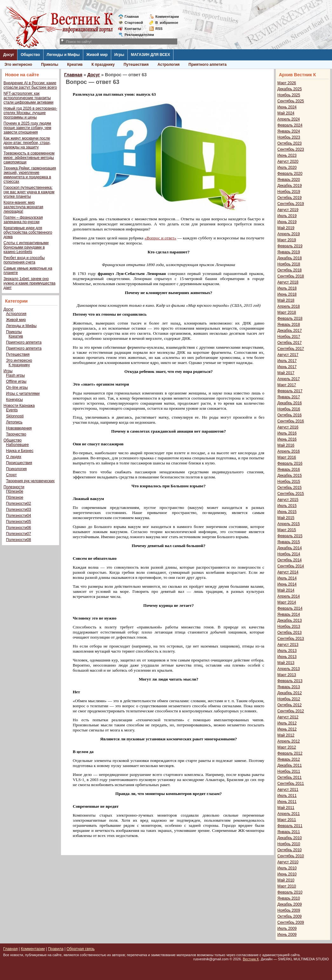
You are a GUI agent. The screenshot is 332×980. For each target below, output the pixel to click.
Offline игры (16, 381)
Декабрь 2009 (290, 904)
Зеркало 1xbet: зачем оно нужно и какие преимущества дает (29, 283)
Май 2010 (286, 880)
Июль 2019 (287, 216)
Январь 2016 (289, 469)
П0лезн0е (15, 491)
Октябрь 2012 (290, 705)
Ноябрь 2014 (289, 554)
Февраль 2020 (290, 174)
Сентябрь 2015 (291, 494)
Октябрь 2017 (290, 343)
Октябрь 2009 (290, 916)
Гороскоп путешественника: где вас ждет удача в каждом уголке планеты (29, 192)
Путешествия (136, 65)
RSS (159, 29)
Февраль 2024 (290, 125)
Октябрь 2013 (290, 633)
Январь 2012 (289, 759)
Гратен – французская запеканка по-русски (23, 220)
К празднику (103, 65)
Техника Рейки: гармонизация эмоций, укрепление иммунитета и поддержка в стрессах (30, 175)
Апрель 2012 (289, 741)
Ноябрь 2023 (289, 137)
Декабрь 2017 (290, 331)
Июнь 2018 (287, 294)
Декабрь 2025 (290, 89)
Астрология (169, 65)
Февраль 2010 (290, 892)
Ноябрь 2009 (289, 910)
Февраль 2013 (290, 681)
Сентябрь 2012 (291, 711)
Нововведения (19, 428)
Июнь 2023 (287, 155)
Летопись (14, 422)
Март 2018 (287, 312)
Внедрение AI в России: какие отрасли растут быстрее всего (30, 85)
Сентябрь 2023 (291, 149)
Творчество (16, 434)
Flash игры (15, 375)
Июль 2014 (287, 578)
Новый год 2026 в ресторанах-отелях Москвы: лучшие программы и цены (30, 113)
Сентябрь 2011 (291, 784)
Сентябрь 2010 (291, 856)
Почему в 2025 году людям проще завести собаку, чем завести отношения (27, 128)
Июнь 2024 (287, 107)
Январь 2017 (289, 397)
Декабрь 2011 (290, 765)
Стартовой (134, 23)
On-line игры (17, 387)
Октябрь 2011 (290, 778)
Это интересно (18, 65)
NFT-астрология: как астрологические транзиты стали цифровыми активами (28, 98)
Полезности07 (19, 534)
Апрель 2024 (289, 119)
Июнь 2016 (287, 439)
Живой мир (97, 55)
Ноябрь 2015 (289, 482)
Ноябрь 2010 (289, 844)
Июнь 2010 (287, 874)
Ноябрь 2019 (289, 192)
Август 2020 (288, 161)
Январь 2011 (289, 832)
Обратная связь (80, 949)
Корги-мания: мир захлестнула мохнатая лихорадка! (23, 207)
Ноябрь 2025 (289, 95)
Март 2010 (287, 886)
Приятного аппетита (207, 65)
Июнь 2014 (287, 584)
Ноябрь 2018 (289, 264)
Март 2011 (287, 820)
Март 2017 (287, 385)
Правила (56, 949)
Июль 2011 (287, 796)
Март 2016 (287, 457)
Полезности (14, 487)
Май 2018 (286, 300)
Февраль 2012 (290, 753)
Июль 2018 (287, 288)
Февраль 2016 (290, 463)
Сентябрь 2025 (291, 101)
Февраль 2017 (290, 391)
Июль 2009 (287, 929)
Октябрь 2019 (290, 198)
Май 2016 (286, 445)
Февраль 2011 (290, 826)
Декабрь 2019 (290, 186)
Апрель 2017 (289, 379)
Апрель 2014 (289, 596)
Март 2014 (287, 602)
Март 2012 (287, 747)
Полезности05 (19, 522)
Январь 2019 (289, 252)
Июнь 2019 (287, 222)
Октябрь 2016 (290, 415)
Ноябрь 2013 (289, 627)
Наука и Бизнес (20, 451)
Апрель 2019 (289, 234)
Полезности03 (19, 510)
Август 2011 (288, 790)
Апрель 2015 (289, 524)
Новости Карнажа (19, 406)
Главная (132, 17)
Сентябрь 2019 (291, 204)
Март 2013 (287, 675)
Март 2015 (287, 530)
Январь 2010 (289, 898)
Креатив (75, 65)
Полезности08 (19, 540)
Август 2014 (288, 572)
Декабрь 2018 (290, 258)
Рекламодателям (137, 35)
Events (12, 410)
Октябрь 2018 (290, 270)
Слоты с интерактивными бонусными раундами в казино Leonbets (26, 247)
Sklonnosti (15, 416)
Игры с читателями (23, 394)
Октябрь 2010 (290, 850)
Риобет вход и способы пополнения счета (24, 260)
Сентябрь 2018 (291, 276)
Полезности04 (19, 516)
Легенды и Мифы (63, 55)
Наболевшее (17, 445)
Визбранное (167, 23)
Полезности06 (19, 528)
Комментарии (167, 17)
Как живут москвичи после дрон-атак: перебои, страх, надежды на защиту (27, 143)
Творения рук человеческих (30, 481)
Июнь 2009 (287, 935)
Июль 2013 (287, 651)
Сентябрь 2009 (291, 922)
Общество (30, 55)
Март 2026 (287, 83)
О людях (14, 457)
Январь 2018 (289, 325)
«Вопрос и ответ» (160, 238)
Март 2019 (287, 240)
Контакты (133, 29)
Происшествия (19, 463)
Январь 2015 (289, 542)
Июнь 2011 (287, 802)
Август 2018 (288, 282)
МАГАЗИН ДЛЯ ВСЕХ (150, 55)
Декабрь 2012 (290, 693)
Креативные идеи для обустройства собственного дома (28, 232)
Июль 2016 (287, 433)
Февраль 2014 (290, 608)
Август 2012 (288, 717)
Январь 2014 (289, 614)
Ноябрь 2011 (289, 771)
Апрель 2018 (289, 306)
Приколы (50, 65)
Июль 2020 (287, 168)
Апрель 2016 (289, 451)
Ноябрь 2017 (289, 337)
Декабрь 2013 (290, 620)
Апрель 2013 (289, 669)
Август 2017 (288, 355)
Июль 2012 (287, 723)
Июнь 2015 (287, 512)
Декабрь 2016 (290, 403)
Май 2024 (286, 113)
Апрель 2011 (289, 814)
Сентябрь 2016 (291, 421)
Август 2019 (288, 210)
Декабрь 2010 (290, 838)
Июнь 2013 (287, 657)
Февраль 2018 (290, 319)
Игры (119, 55)
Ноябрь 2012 (289, 699)
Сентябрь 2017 (291, 349)
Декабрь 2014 (290, 548)
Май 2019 (286, 228)
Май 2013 (286, 663)
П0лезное (15, 497)
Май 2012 (286, 735)
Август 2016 (288, 427)
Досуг (9, 55)
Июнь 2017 (287, 367)
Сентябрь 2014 (291, 566)
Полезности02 (19, 504)
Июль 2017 (287, 361)
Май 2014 (286, 590)
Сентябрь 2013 (291, 639)
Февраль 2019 (290, 246)
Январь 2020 (289, 180)
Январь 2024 (289, 131)
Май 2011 (286, 808)
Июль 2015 (287, 506)
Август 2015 (288, 500)
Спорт (11, 475)
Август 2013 (288, 645)
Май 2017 (286, 373)
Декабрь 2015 (290, 476)
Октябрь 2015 (290, 488)
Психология (16, 469)
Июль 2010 (287, 868)
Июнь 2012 (287, 729)
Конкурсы (14, 400)
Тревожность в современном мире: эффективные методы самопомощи (29, 158)
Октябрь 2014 (290, 560)
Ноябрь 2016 (289, 409)
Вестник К (251, 959)
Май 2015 (286, 518)
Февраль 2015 (290, 536)
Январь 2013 (289, 687)
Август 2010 (288, 862)
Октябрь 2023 (290, 143)
